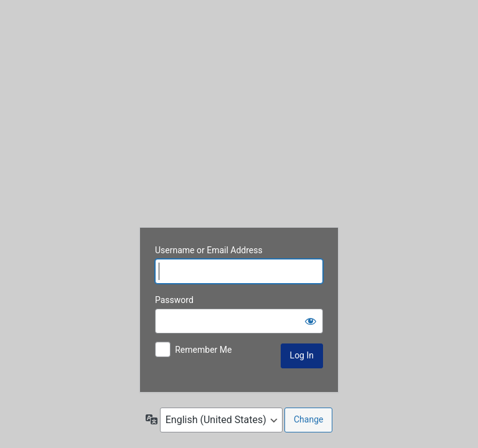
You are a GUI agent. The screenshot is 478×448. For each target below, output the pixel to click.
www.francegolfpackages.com (239, 118)
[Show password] (311, 321)
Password (174, 300)
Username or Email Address (209, 250)
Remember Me (203, 350)
